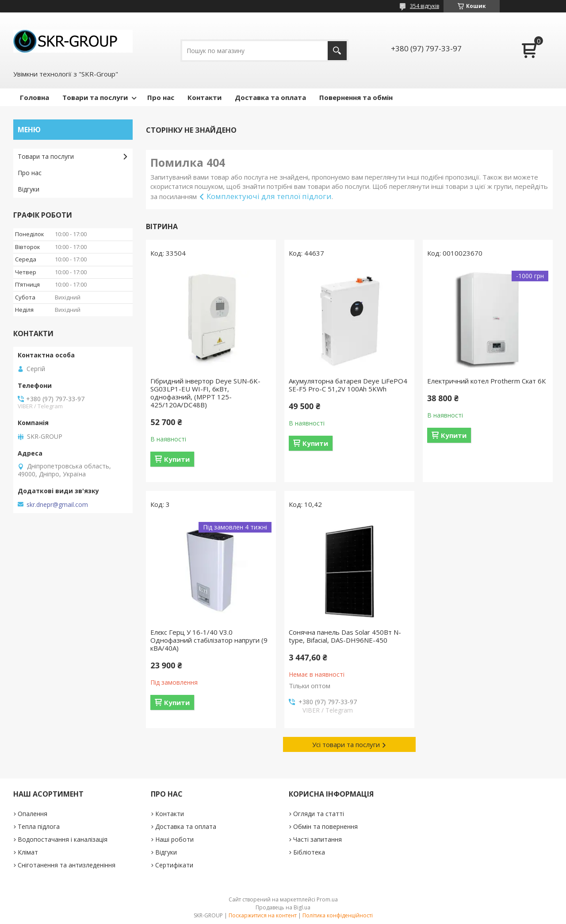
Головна (34, 97)
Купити (177, 459)
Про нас (161, 97)
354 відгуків (424, 6)
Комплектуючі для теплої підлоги (269, 196)
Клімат (28, 852)
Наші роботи (174, 839)
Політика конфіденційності (338, 915)
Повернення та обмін (356, 97)
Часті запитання (317, 839)
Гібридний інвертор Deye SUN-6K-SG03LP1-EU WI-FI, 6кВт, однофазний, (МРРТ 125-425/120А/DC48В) (205, 393)
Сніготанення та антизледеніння (67, 865)
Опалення (33, 814)
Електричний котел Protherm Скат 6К (486, 381)
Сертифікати (174, 865)
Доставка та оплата (270, 97)
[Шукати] (337, 51)
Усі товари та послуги (346, 744)
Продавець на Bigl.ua (283, 907)
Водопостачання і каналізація (63, 839)
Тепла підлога (39, 826)
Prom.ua (327, 899)
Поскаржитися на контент (263, 915)
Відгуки (29, 189)
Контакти (205, 97)
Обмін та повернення (325, 826)
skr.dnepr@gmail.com (57, 505)
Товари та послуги (95, 97)
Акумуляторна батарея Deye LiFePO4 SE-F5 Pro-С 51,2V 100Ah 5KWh (348, 385)
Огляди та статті (319, 814)
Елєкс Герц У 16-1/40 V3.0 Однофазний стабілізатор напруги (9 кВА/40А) (209, 640)
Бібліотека (309, 852)
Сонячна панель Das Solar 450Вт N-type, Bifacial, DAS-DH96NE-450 (345, 636)
